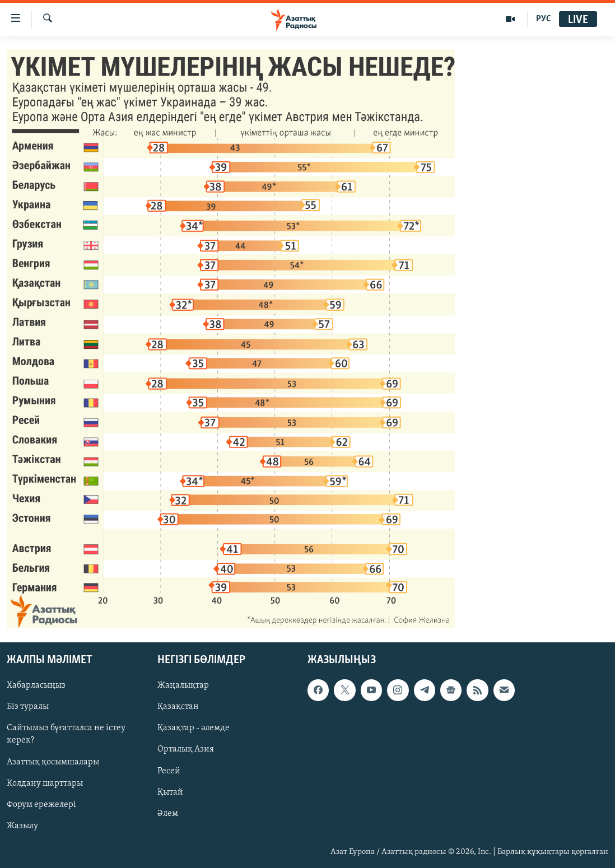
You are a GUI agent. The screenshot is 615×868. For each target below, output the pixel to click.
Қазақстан (178, 707)
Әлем (168, 813)
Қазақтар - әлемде (194, 728)
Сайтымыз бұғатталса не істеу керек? (66, 734)
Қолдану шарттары (45, 783)
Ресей (169, 771)
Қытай (170, 792)
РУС (544, 19)
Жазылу (22, 825)
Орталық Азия (186, 749)
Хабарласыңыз (36, 685)
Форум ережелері (41, 804)
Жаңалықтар (183, 685)
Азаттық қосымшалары (53, 762)
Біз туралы (28, 707)
